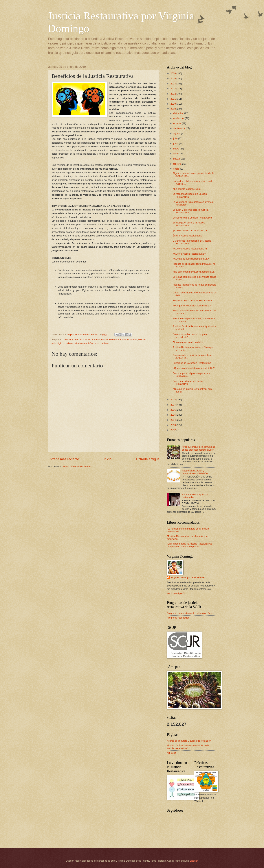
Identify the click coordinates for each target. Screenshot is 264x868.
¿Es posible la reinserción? (187, 189)
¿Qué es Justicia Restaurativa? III (190, 231)
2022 (173, 94)
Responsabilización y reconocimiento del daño (195, 472)
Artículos (171, 753)
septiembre (179, 128)
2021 (173, 99)
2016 (173, 410)
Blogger (194, 861)
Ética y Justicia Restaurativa (187, 236)
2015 (173, 415)
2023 (173, 89)
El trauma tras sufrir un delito (188, 342)
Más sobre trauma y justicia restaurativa (194, 272)
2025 (173, 78)
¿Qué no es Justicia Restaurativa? (191, 259)
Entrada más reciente (63, 459)
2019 (173, 109)
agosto (177, 133)
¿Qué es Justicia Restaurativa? (189, 254)
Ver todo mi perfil (176, 593)
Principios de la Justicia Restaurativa (192, 363)
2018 (173, 400)
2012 (173, 430)
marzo (177, 159)
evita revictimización (76, 343)
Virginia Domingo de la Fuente (187, 577)
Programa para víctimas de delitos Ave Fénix (190, 613)
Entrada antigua (148, 459)
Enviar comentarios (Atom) (77, 466)
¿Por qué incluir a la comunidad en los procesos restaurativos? (198, 448)
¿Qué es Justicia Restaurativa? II (190, 249)
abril (176, 154)
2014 (173, 420)
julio (176, 138)
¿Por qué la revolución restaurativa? (192, 306)
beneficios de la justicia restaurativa (81, 339)
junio (176, 144)
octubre (178, 123)
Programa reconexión (178, 618)
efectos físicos (130, 339)
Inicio (108, 459)
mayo (176, 149)
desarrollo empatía (111, 339)
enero (177, 169)
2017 (173, 405)
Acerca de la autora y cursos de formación (189, 741)
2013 (173, 425)
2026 (173, 73)
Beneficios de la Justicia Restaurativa (192, 218)
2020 (173, 104)
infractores (94, 343)
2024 (173, 84)
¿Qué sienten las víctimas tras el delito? (194, 368)
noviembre (179, 118)
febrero (177, 164)
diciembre (179, 113)
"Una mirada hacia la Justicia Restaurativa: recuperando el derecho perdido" (189, 545)
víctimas (105, 343)
